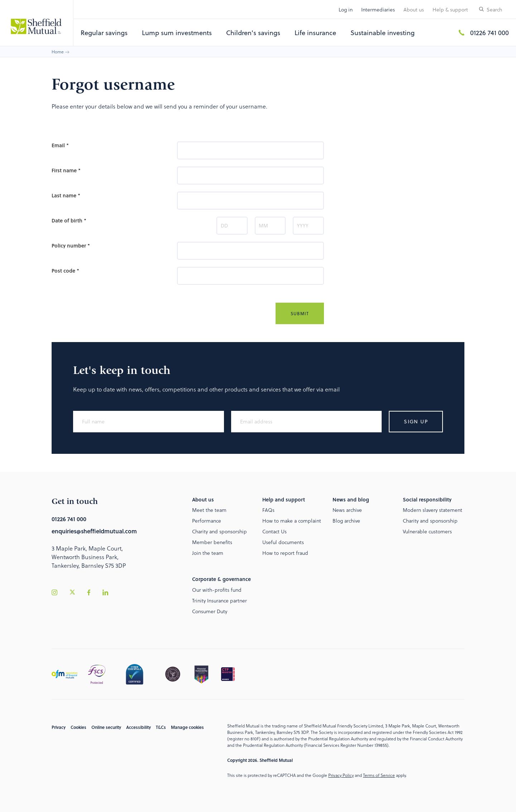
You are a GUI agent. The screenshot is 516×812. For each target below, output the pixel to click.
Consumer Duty (210, 611)
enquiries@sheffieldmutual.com (94, 531)
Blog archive (346, 521)
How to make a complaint (292, 521)
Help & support (450, 9)
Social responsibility (427, 499)
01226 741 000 (489, 32)
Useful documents (283, 542)
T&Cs (161, 727)
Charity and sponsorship (219, 531)
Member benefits (212, 542)
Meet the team (209, 510)
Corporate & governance (221, 579)
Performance (207, 521)
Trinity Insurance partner (219, 600)
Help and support (284, 499)
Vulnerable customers (427, 531)
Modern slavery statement (433, 510)
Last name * (66, 195)
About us (414, 9)
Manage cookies (187, 727)
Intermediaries (378, 9)
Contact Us (274, 531)
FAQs (268, 510)
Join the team (208, 553)
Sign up (416, 421)
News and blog (351, 499)
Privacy (59, 727)
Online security (106, 727)
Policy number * (71, 246)
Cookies (78, 727)
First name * (66, 170)
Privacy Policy (341, 775)
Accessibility (138, 727)
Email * (60, 145)
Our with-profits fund (217, 590)
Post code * (65, 271)
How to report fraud (285, 553)
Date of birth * (69, 220)
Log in (346, 9)
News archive (347, 510)
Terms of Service (379, 775)
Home (58, 52)
